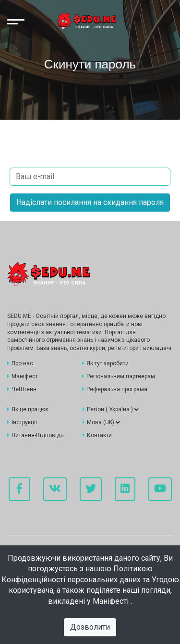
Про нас (20, 363)
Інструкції (22, 422)
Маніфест (23, 376)
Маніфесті (112, 601)
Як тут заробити (105, 363)
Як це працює (28, 409)
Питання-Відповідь (35, 435)
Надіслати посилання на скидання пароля (90, 202)
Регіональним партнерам (119, 376)
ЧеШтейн (22, 389)
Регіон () (111, 409)
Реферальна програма (115, 389)
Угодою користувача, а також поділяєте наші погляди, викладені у (94, 590)
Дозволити (90, 627)
